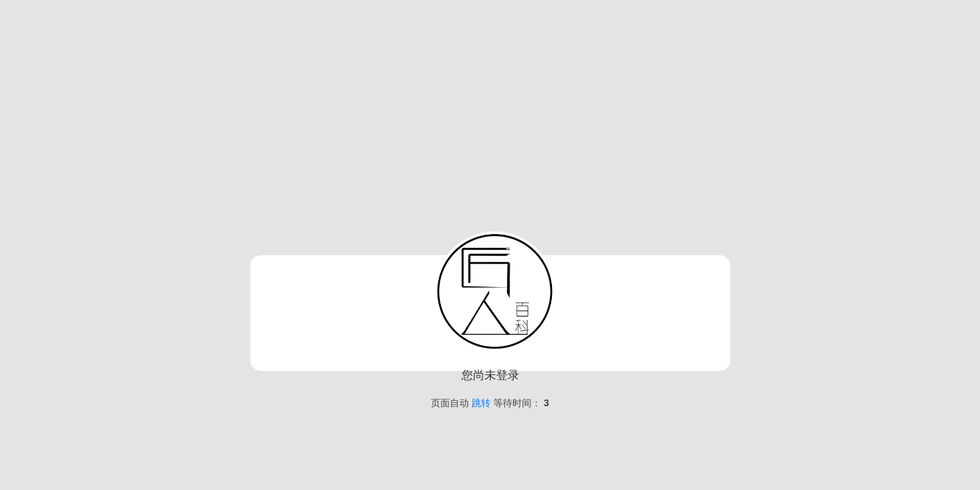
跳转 (481, 403)
